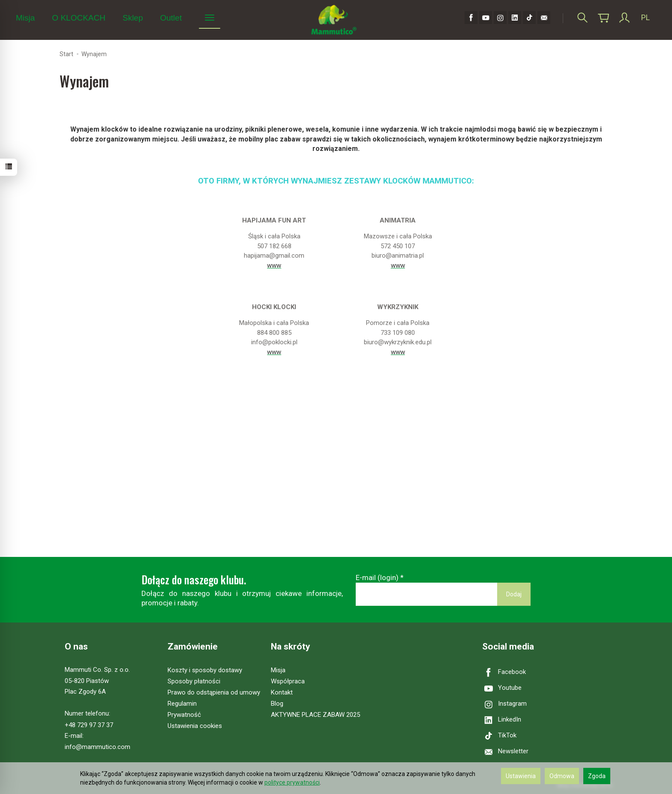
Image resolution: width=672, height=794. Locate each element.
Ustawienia (521, 776)
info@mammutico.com (97, 747)
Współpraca (288, 681)
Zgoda (597, 776)
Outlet (171, 18)
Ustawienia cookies (195, 726)
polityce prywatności (292, 782)
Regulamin (182, 704)
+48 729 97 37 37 (89, 725)
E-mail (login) (377, 577)
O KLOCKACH (79, 18)
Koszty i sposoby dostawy (205, 670)
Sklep (133, 18)
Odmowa (562, 776)
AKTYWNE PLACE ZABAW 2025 (315, 715)
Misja (25, 18)
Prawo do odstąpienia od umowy (214, 692)
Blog (277, 704)
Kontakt (282, 692)
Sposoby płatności (194, 681)
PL (645, 17)
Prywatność (184, 715)
